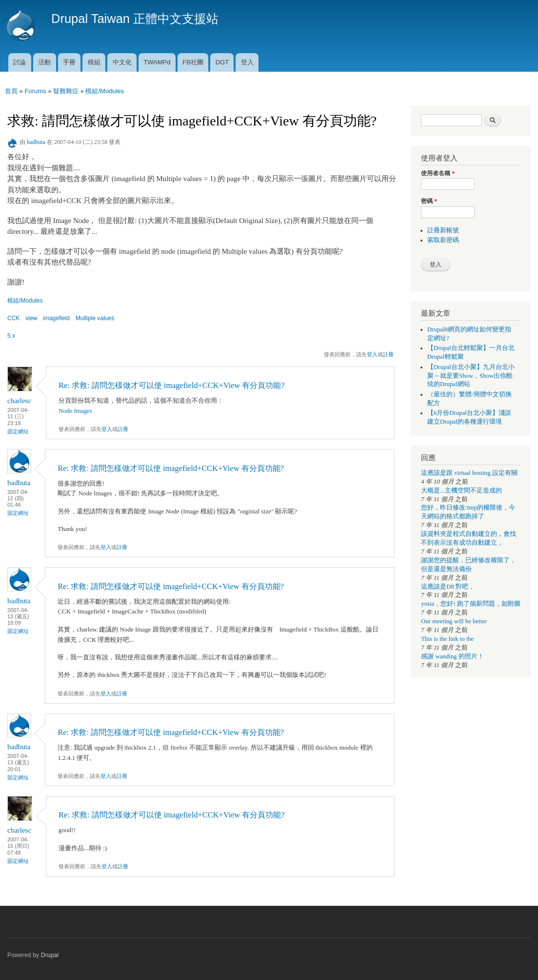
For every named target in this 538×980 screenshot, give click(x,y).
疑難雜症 (66, 91)
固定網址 (18, 431)
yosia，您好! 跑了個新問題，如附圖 (470, 604)
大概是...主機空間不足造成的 (461, 490)
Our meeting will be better (454, 621)
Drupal (50, 955)
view (31, 318)
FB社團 (193, 62)
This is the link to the (447, 639)
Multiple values (95, 318)
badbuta (36, 142)
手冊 (69, 62)
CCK (13, 318)
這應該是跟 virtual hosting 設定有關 (469, 473)
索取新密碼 (443, 240)
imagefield (56, 318)
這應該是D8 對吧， (448, 587)
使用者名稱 (438, 173)
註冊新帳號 (443, 230)
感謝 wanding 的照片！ (452, 656)
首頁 (11, 91)
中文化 (122, 62)
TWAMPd (157, 62)
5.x (11, 336)
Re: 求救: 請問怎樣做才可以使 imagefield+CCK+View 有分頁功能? (171, 385)
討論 (20, 62)
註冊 (388, 354)
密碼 (429, 201)
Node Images (75, 411)
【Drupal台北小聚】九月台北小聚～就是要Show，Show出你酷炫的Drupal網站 (471, 376)
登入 (247, 62)
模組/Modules (105, 91)
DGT (222, 62)
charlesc (19, 401)
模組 (94, 62)
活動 (44, 62)
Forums (35, 91)
